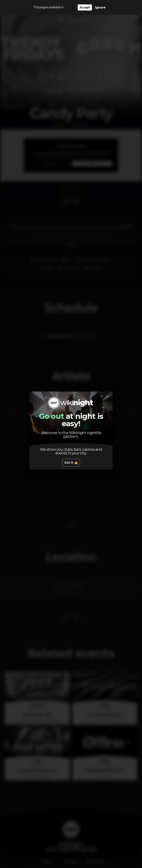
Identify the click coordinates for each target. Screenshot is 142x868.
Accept (85, 7)
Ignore (100, 7)
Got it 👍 (71, 463)
